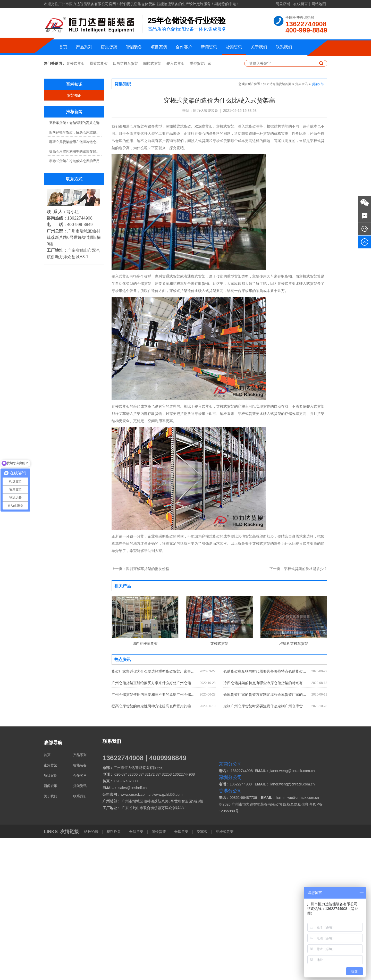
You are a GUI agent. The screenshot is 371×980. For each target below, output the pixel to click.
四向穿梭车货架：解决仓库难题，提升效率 (75, 274)
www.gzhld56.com (168, 936)
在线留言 (301, 4)
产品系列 (84, 47)
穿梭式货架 (75, 205)
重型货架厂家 (200, 205)
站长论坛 (92, 973)
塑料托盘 (114, 973)
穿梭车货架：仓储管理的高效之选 (74, 265)
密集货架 (109, 47)
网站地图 (319, 4)
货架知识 (74, 237)
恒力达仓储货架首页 (277, 226)
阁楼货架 (159, 973)
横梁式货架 (99, 205)
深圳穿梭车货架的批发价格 (140, 710)
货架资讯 (234, 47)
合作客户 (184, 47)
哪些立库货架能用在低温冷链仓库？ (75, 284)
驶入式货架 (175, 205)
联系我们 (284, 47)
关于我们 (259, 47)
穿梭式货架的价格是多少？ (298, 710)
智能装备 (134, 47)
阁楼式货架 (152, 205)
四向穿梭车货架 (125, 205)
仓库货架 (181, 973)
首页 (63, 47)
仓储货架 (136, 973)
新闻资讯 (209, 47)
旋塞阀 (202, 973)
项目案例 (159, 47)
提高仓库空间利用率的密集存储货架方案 (75, 293)
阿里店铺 (283, 4)
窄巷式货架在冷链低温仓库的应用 (74, 303)
